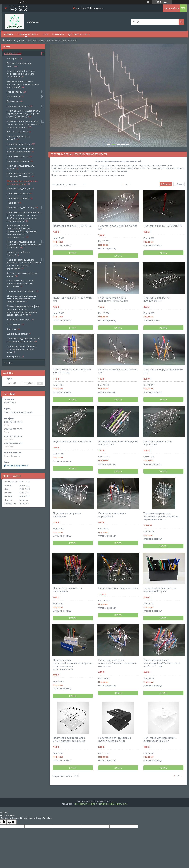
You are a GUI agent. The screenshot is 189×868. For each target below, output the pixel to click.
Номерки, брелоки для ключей (19, 138)
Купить (73, 253)
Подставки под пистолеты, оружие (21, 167)
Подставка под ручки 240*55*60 (73, 441)
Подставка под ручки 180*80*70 (163, 226)
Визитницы (13, 101)
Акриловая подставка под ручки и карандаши (118, 443)
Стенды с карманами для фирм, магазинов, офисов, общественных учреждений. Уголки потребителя (24, 310)
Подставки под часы (18, 193)
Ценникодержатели (18, 334)
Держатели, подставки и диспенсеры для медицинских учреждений (23, 84)
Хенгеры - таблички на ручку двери (22, 274)
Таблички (12, 203)
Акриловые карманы (18, 106)
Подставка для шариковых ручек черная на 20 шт (115, 739)
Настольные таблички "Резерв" (18, 254)
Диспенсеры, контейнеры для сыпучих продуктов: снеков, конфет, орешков (23, 299)
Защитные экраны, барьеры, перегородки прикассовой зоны (22, 349)
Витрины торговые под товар (19, 65)
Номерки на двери (17, 132)
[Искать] (181, 22)
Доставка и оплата (79, 34)
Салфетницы (14, 324)
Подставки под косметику (21, 207)
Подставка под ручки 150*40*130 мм (73, 299)
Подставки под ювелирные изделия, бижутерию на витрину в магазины (24, 244)
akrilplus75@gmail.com (18, 466)
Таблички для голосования (21, 291)
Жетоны (11, 329)
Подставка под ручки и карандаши (67, 515)
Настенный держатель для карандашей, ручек (160, 589)
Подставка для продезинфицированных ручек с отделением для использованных (73, 664)
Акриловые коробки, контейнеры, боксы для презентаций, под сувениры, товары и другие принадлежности (22, 231)
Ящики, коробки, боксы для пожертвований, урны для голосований (21, 74)
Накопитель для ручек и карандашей (68, 589)
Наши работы (14, 356)
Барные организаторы (19, 319)
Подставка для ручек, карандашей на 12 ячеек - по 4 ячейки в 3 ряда (162, 663)
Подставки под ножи (18, 161)
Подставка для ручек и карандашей (112, 515)
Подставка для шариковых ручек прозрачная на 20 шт (69, 739)
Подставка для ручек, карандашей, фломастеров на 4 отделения (117, 663)
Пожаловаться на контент (85, 804)
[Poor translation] (12, 822)
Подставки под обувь (18, 198)
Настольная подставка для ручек (118, 588)
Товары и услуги (27, 34)
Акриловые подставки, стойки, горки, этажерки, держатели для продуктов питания (24, 124)
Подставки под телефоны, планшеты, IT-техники (21, 175)
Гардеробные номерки (19, 144)
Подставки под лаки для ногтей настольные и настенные (24, 340)
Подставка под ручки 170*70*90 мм (117, 227)
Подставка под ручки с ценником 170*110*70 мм (113, 299)
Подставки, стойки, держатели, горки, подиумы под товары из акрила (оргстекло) (23, 114)
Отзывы (8, 363)
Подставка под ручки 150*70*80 (72, 226)
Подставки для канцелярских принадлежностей (22, 182)
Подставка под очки (18, 156)
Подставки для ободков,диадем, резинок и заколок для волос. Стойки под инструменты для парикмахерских (24, 216)
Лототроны (13, 58)
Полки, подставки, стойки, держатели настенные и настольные (21, 283)
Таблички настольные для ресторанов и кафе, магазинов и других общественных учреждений (24, 264)
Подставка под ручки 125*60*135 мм (118, 371)
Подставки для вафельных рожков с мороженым (21, 150)
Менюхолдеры (15, 92)
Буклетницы (13, 96)
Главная (9, 34)
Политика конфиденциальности (113, 804)
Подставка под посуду (19, 188)
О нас (46, 34)
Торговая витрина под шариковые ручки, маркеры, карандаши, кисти (161, 516)
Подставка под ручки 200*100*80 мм (157, 299)
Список (180, 184)
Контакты (58, 34)
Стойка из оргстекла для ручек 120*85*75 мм (72, 371)
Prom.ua (109, 801)
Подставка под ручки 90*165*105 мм (163, 371)
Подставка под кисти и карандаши (158, 443)
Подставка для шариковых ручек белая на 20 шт (160, 739)
